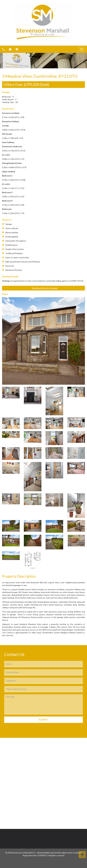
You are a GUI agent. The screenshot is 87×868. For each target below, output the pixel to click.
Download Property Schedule (43, 288)
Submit (43, 720)
